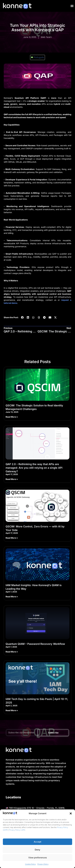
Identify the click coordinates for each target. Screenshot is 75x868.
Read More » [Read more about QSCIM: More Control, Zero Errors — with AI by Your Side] (12, 538)
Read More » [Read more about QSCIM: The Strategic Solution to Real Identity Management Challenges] (12, 417)
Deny (37, 850)
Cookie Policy (30, 864)
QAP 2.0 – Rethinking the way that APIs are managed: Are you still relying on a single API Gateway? (34, 468)
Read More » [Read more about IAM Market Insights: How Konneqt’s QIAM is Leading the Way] (12, 597)
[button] (71, 813)
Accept (37, 842)
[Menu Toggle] (72, 6)
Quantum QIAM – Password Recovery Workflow (35, 644)
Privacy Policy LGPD (17, 830)
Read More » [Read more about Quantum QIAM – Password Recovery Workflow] (12, 652)
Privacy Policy (43, 864)
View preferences (38, 858)
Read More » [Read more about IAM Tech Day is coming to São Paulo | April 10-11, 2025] (12, 710)
